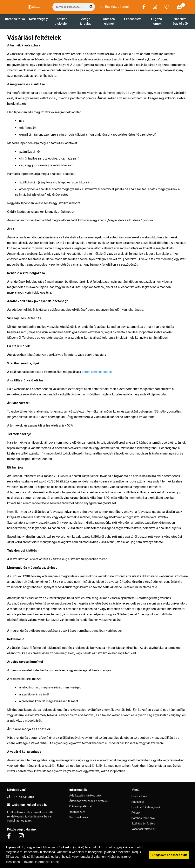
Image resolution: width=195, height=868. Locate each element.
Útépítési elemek (109, 21)
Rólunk (136, 813)
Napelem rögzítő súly (180, 21)
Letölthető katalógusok (146, 807)
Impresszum (77, 812)
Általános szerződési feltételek (89, 801)
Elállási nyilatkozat (81, 806)
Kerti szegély (38, 19)
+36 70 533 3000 (21, 797)
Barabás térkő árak (143, 818)
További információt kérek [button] (41, 862)
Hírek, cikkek (139, 796)
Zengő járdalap (86, 21)
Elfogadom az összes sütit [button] (169, 855)
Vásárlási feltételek (143, 829)
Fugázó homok (157, 21)
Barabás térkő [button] (15, 19)
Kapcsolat (138, 802)
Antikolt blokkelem (62, 21)
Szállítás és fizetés (143, 824)
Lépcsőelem (133, 19)
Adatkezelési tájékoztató (85, 796)
